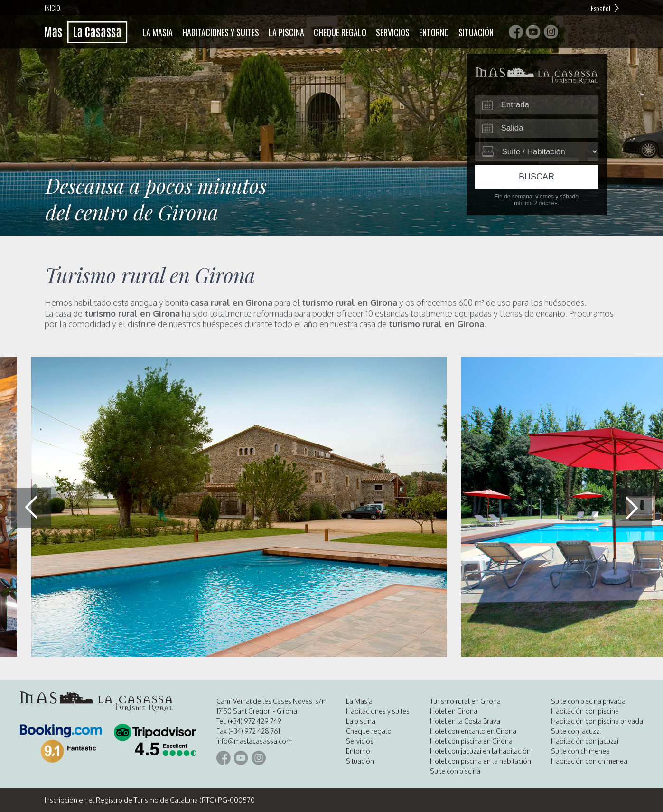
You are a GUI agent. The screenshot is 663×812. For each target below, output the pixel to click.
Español (601, 8)
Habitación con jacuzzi (585, 741)
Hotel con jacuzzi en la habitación (480, 751)
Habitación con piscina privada (597, 721)
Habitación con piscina (585, 711)
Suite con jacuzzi (576, 731)
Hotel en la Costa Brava (465, 721)
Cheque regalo (340, 32)
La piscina (286, 32)
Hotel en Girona (454, 711)
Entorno (434, 32)
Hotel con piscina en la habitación (481, 761)
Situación (476, 32)
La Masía (158, 32)
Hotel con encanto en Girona (473, 731)
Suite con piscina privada (588, 701)
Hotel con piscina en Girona (471, 741)
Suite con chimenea (580, 751)
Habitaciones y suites (221, 32)
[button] (632, 508)
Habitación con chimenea (589, 761)
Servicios (393, 32)
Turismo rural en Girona (465, 701)
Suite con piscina (455, 771)
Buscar (537, 177)
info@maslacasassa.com (254, 741)
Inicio (52, 8)
